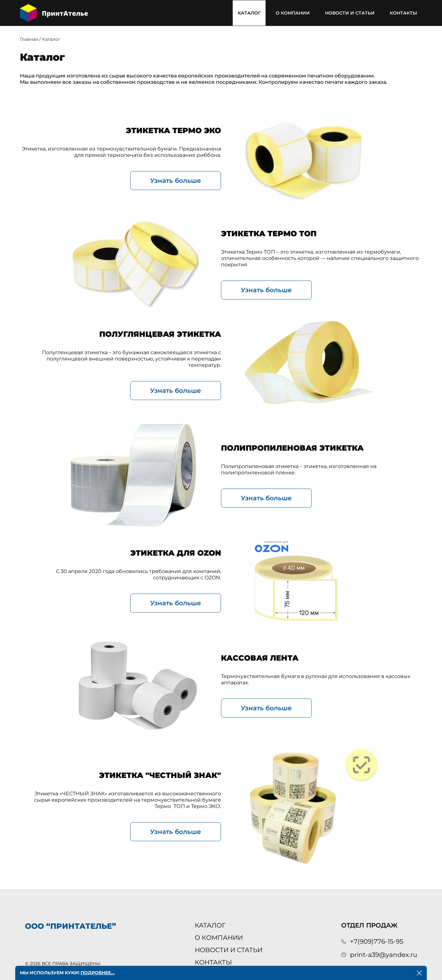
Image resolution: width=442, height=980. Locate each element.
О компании (293, 13)
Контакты (403, 13)
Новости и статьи (350, 13)
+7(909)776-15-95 (377, 941)
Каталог (249, 13)
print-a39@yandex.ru (384, 955)
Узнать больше (176, 181)
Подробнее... (98, 973)
